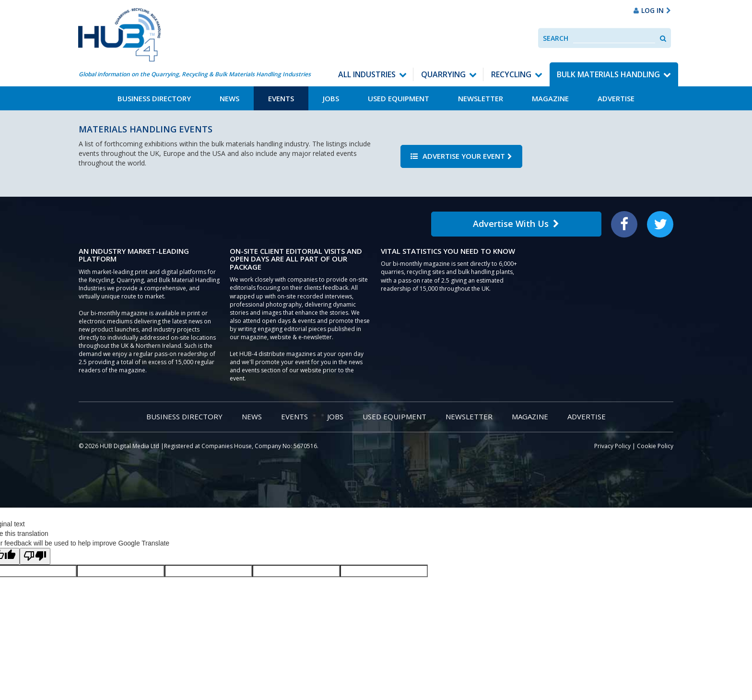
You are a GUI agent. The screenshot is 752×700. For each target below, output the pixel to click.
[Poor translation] (35, 556)
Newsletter (481, 98)
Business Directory (154, 98)
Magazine (550, 98)
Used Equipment (399, 98)
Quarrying (443, 74)
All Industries (367, 74)
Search (556, 38)
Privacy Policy (612, 446)
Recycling (511, 74)
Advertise (616, 98)
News (229, 98)
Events (281, 98)
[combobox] (614, 38)
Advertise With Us (516, 224)
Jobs (331, 98)
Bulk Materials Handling (608, 74)
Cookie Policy (655, 446)
